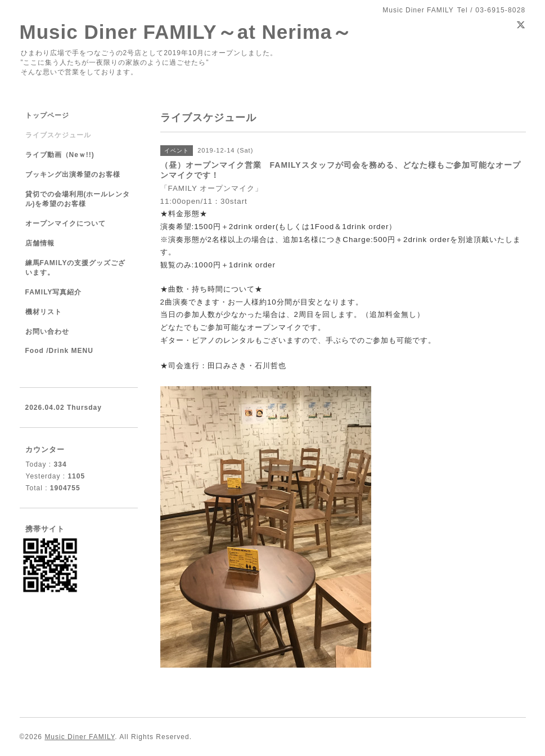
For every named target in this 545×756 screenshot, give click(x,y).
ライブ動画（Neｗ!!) (60, 155)
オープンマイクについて (66, 223)
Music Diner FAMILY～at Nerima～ (186, 32)
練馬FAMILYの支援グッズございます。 (76, 268)
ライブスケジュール (58, 135)
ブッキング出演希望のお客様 (73, 175)
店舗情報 (40, 243)
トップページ (47, 115)
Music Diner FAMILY (80, 737)
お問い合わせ (47, 332)
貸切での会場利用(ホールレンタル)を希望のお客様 (78, 199)
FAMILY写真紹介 (54, 292)
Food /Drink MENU (59, 351)
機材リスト (44, 312)
